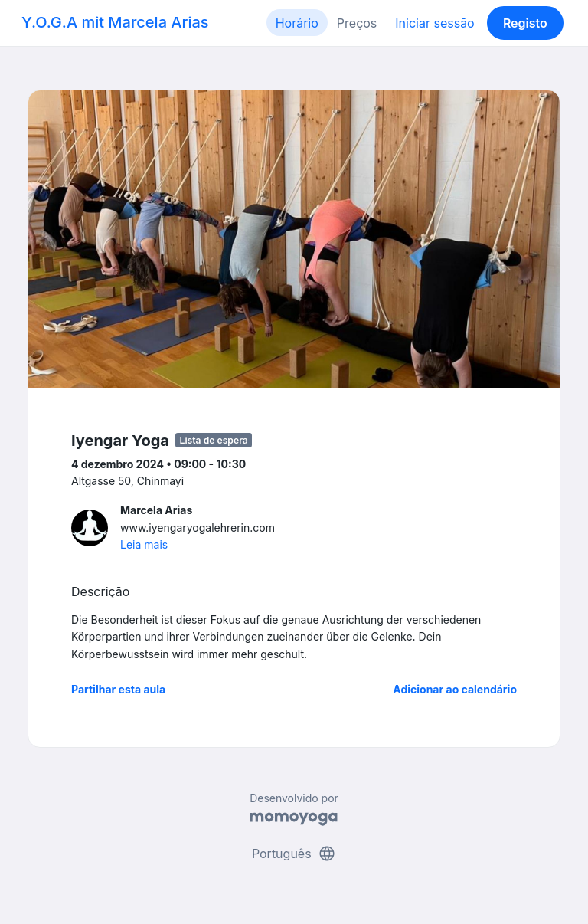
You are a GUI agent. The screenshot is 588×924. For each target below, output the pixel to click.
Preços (357, 23)
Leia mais (144, 544)
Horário (297, 23)
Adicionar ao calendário (455, 689)
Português (294, 854)
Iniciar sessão (434, 23)
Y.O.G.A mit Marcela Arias (115, 22)
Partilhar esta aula (118, 689)
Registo (525, 23)
